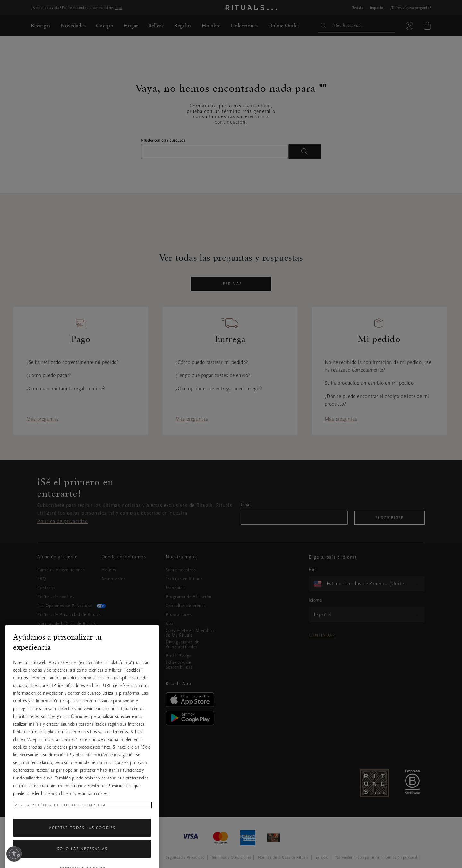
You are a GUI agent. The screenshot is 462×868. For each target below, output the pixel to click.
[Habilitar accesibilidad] (14, 854)
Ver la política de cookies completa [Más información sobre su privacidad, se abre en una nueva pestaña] (60, 828)
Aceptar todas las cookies (82, 850)
